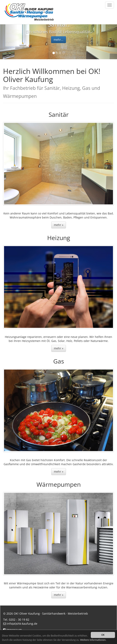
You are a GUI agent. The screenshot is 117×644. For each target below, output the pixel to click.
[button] (9, 42)
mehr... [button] (58, 40)
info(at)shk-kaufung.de (22, 624)
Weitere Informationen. (93, 640)
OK (103, 635)
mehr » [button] (59, 225)
